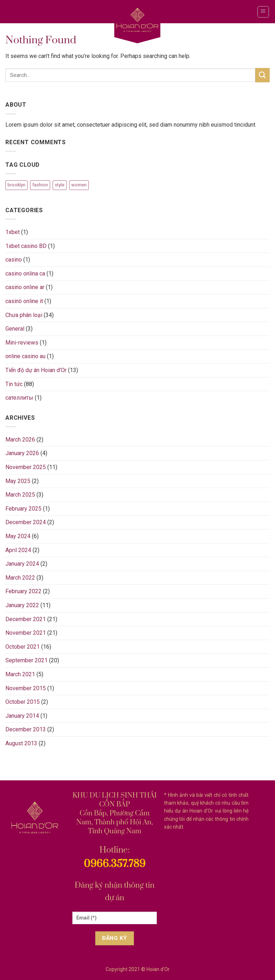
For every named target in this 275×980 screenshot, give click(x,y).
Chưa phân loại (24, 315)
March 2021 (20, 674)
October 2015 (23, 702)
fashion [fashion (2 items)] (40, 185)
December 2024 (26, 522)
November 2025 (26, 467)
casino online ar (25, 287)
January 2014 (22, 716)
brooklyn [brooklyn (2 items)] (16, 185)
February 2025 (23, 509)
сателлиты (19, 398)
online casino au (25, 356)
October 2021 (23, 647)
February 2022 (23, 591)
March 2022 (20, 578)
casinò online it (24, 301)
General (15, 329)
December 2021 (26, 619)
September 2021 (26, 660)
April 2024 (18, 550)
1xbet (13, 232)
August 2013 (21, 743)
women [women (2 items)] (79, 185)
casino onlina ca (25, 274)
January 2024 (22, 564)
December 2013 (26, 729)
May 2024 (18, 536)
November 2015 (26, 688)
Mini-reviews (22, 343)
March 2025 (20, 495)
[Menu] (263, 12)
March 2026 (20, 440)
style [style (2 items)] (60, 185)
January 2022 (22, 605)
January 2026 (22, 453)
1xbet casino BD (26, 246)
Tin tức (14, 384)
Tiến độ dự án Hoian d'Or (36, 370)
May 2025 (18, 481)
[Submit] (262, 75)
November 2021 (26, 633)
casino (14, 260)
